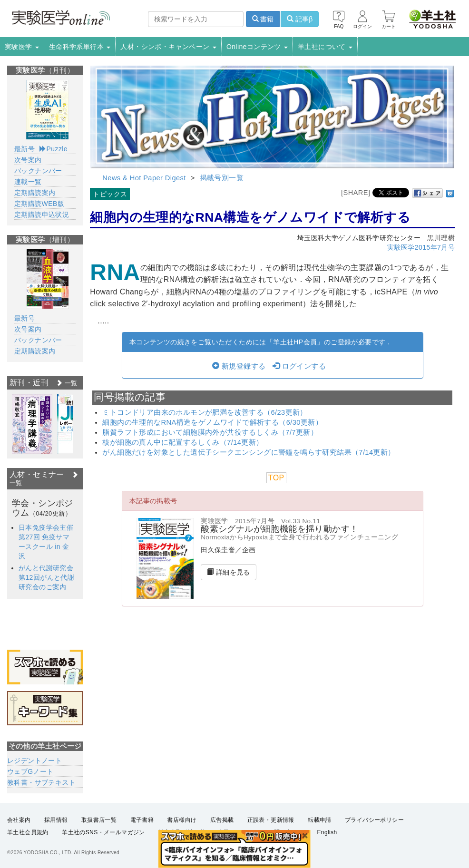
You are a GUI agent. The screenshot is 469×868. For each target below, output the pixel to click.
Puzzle (54, 149)
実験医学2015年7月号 (421, 247)
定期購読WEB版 (39, 204)
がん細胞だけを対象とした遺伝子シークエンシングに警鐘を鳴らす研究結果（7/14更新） (249, 452)
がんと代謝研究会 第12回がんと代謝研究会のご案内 (49, 577)
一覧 (67, 383)
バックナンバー (38, 171)
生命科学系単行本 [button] (80, 47)
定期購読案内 (35, 193)
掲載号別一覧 (222, 178)
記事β (300, 19)
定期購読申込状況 (42, 215)
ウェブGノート (30, 771)
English (327, 833)
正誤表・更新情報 (271, 820)
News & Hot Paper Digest (144, 178)
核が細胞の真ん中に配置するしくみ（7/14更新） (183, 442)
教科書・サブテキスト (41, 782)
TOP (276, 478)
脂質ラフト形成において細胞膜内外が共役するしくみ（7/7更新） (210, 432)
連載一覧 (28, 182)
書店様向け (182, 820)
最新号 (24, 149)
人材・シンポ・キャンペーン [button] (168, 47)
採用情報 (56, 820)
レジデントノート (34, 761)
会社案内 (19, 820)
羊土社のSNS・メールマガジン (103, 833)
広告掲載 (222, 820)
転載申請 (320, 820)
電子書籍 (142, 820)
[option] (32, 424)
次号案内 (28, 160)
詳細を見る (229, 572)
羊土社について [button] (325, 47)
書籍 (263, 19)
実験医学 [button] (22, 47)
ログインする (299, 366)
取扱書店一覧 (99, 820)
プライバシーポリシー (374, 820)
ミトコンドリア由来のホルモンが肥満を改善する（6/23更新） (205, 412)
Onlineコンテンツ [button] (257, 47)
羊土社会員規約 (28, 833)
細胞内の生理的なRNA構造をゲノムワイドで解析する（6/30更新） (212, 422)
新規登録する (239, 366)
